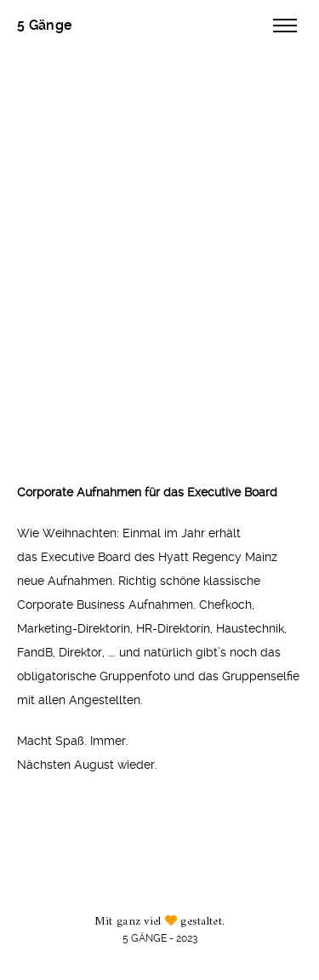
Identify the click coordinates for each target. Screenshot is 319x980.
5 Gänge (45, 25)
